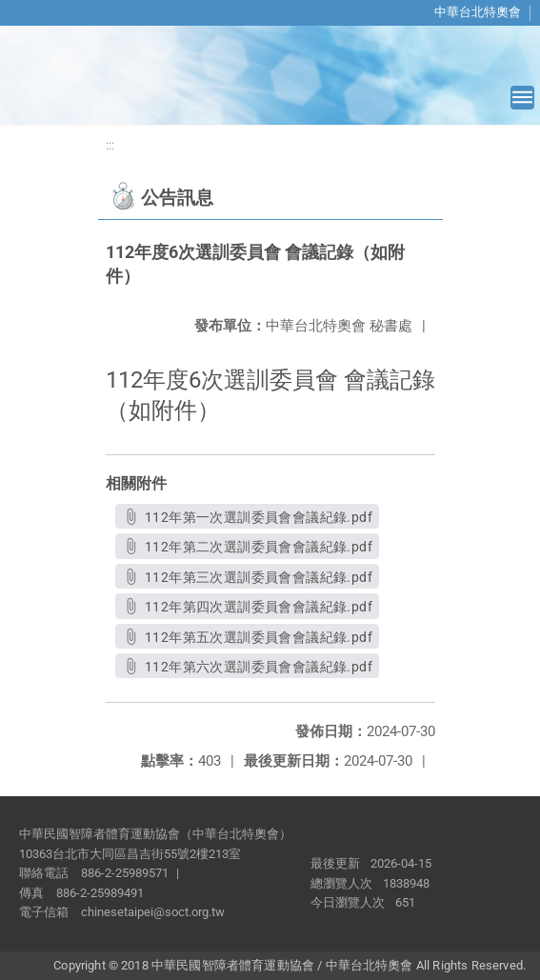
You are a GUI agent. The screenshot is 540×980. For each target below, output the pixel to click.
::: (110, 145)
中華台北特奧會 (478, 12)
